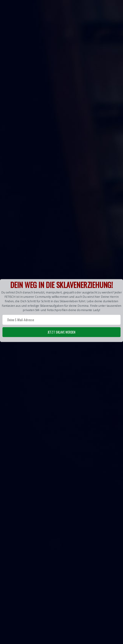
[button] (61, 311)
